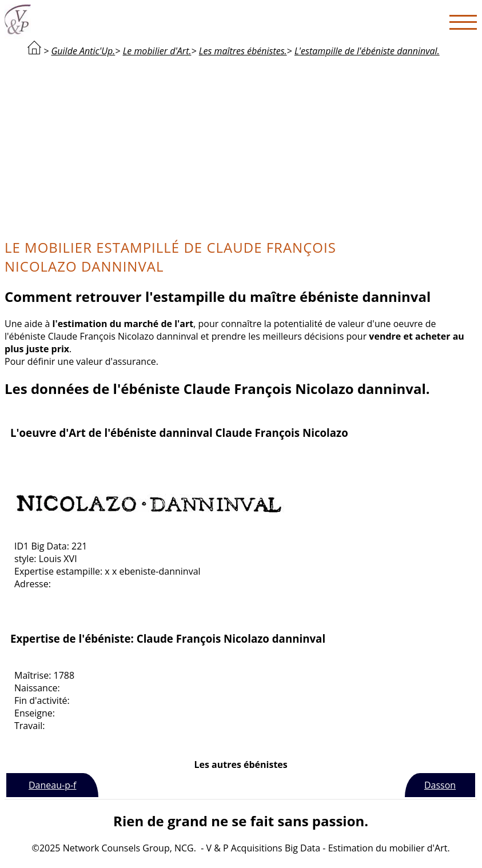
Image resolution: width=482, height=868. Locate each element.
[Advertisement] (241, 146)
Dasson (440, 785)
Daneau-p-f (52, 785)
